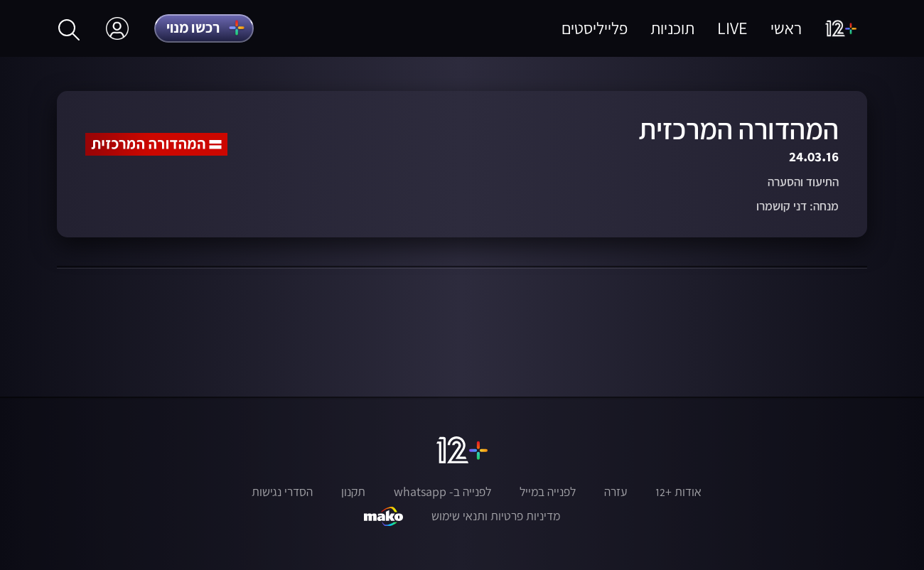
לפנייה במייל (548, 492)
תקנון (353, 492)
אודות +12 (678, 492)
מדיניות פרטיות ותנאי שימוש (496, 516)
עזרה (616, 492)
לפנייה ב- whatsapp (442, 492)
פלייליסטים (595, 28)
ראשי (786, 28)
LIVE (732, 28)
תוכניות (672, 28)
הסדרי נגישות (282, 492)
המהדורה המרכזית (738, 129)
